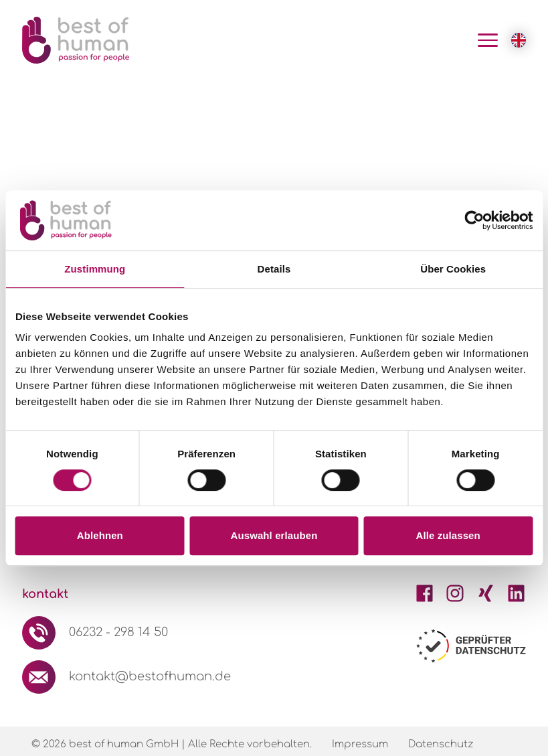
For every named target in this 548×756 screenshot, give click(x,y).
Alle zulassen (448, 535)
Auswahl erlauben (274, 535)
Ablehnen (100, 535)
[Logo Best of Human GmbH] (76, 40)
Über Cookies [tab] (453, 269)
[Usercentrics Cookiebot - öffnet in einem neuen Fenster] (474, 220)
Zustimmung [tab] (95, 269)
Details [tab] (274, 269)
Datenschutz (441, 744)
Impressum (360, 744)
